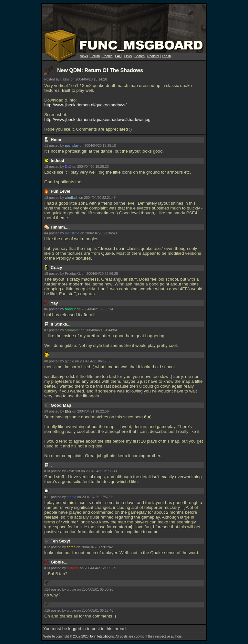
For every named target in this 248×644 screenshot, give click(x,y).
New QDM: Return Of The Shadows (100, 70)
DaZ (68, 166)
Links (128, 56)
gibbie (65, 79)
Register (153, 56)
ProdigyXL (73, 274)
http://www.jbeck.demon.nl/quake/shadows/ (85, 105)
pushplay (72, 145)
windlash (72, 198)
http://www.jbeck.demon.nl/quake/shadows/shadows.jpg (97, 119)
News (84, 56)
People (107, 56)
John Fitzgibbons (102, 636)
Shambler (72, 330)
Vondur (70, 309)
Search (139, 56)
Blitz (68, 411)
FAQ (119, 56)
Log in (166, 56)
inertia (72, 497)
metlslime (72, 233)
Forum (95, 56)
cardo (71, 547)
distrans (73, 568)
